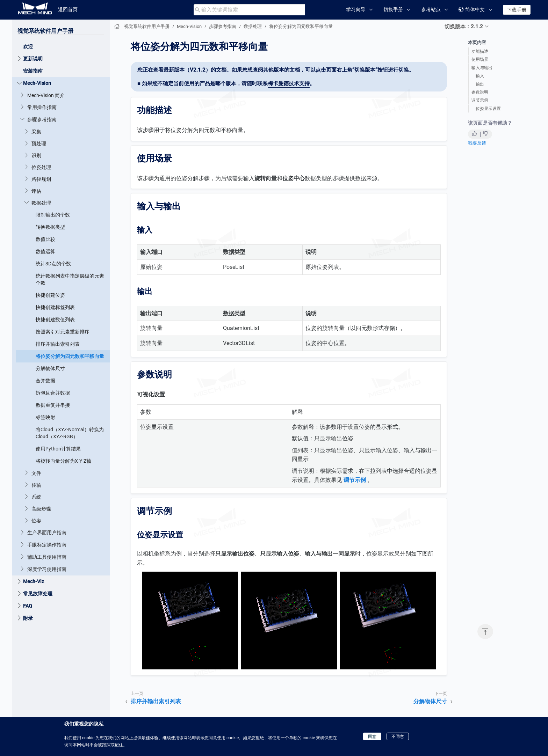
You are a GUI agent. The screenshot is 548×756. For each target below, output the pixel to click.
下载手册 (517, 10)
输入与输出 (482, 68)
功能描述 (480, 51)
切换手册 (393, 9)
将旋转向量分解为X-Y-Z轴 (63, 461)
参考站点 (431, 9)
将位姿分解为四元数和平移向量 (70, 356)
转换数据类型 (50, 227)
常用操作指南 (42, 107)
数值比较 (45, 239)
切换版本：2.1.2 (464, 27)
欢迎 (28, 46)
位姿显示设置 (488, 109)
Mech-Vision (37, 83)
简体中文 (472, 10)
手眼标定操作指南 (47, 545)
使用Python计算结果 (58, 449)
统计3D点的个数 (53, 264)
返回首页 (68, 9)
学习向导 (356, 9)
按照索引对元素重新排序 (63, 332)
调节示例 (480, 100)
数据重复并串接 (53, 405)
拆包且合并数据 (53, 393)
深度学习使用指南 (47, 569)
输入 (480, 76)
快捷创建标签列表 (55, 307)
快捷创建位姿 (50, 295)
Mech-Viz (34, 581)
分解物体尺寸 (50, 368)
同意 (372, 736)
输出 (480, 84)
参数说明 (480, 92)
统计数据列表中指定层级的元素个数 (70, 279)
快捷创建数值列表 (55, 320)
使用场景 (480, 59)
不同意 (398, 736)
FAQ (28, 606)
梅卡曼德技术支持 (289, 83)
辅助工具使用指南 (47, 557)
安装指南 (33, 71)
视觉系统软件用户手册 (45, 31)
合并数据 (45, 381)
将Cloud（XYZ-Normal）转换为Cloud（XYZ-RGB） (70, 433)
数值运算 (45, 251)
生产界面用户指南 (47, 533)
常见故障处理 (38, 594)
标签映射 (45, 417)
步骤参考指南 (42, 119)
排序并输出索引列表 (58, 344)
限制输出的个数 (53, 215)
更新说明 (33, 59)
